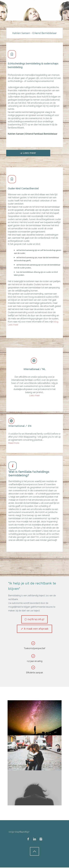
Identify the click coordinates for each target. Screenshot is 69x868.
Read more (14, 443)
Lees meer (13, 325)
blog (56, 322)
